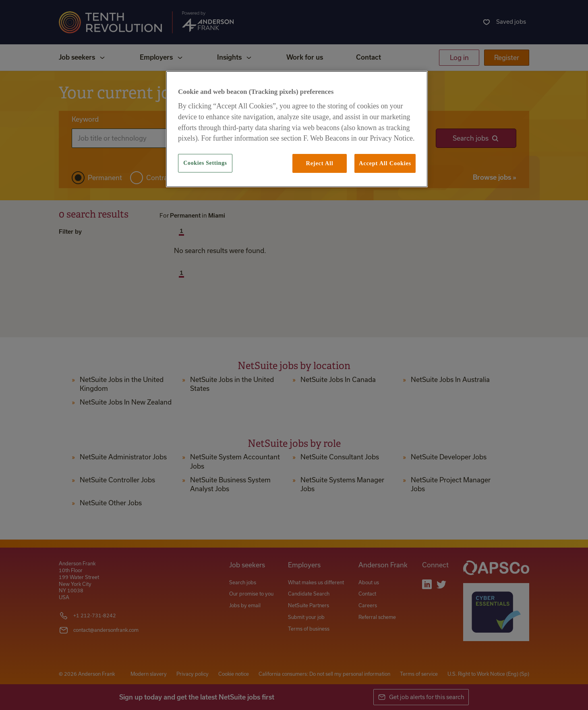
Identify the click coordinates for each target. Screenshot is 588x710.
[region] (297, 129)
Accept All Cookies (385, 163)
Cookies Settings (205, 163)
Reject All (319, 163)
